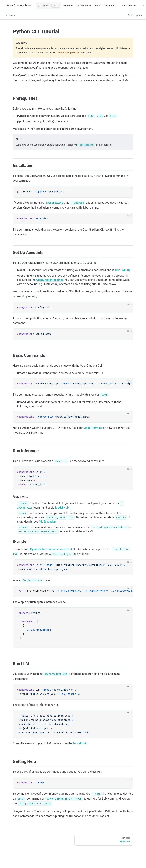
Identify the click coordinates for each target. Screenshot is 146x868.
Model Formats (93, 428)
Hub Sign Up (123, 270)
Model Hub (62, 508)
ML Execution (47, 522)
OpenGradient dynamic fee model (51, 549)
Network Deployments (69, 53)
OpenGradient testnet (50, 280)
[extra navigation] (142, 6)
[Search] (48, 6)
